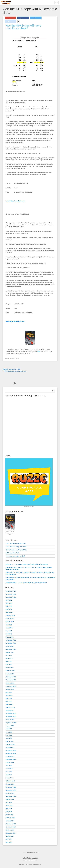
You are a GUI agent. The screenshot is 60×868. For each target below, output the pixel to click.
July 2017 (9, 839)
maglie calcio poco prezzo (14, 567)
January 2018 (10, 821)
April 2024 (9, 609)
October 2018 (10, 793)
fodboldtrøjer (10, 578)
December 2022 (11, 640)
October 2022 (10, 646)
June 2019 (9, 769)
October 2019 (10, 756)
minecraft (9, 564)
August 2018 (10, 799)
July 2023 (9, 625)
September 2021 (11, 686)
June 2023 (9, 628)
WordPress (38, 865)
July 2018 (9, 802)
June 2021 (9, 695)
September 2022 (11, 649)
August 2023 (10, 622)
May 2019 (9, 772)
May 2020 (9, 735)
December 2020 (11, 714)
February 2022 (10, 671)
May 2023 (9, 631)
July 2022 (9, 655)
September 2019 (11, 759)
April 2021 (9, 701)
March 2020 (9, 741)
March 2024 (9, 612)
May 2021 (9, 698)
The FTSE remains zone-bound (16, 544)
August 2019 (10, 763)
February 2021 (10, 707)
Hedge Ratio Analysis (30, 858)
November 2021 (11, 680)
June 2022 (9, 658)
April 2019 (9, 775)
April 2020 (9, 738)
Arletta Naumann (11, 583)
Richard (17, 359)
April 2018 (9, 812)
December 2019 (11, 750)
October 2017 (10, 830)
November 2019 (11, 753)
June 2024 (9, 603)
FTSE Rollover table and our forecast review (33, 583)
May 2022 (9, 662)
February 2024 (10, 616)
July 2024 (9, 600)
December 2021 (11, 677)
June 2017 (9, 842)
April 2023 (9, 634)
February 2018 (10, 818)
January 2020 (10, 747)
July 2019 (9, 766)
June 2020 (9, 732)
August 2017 (10, 836)
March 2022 (9, 668)
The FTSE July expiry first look (15, 556)
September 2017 (11, 833)
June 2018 (9, 806)
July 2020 (9, 729)
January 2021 (10, 711)
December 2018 (11, 787)
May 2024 (9, 606)
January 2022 (10, 674)
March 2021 (9, 704)
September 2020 (11, 723)
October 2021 (10, 683)
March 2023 (9, 637)
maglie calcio (10, 573)
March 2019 (9, 778)
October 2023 (10, 619)
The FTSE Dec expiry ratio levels (16, 547)
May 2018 (9, 809)
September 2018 (11, 796)
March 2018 (9, 815)
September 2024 (11, 597)
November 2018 (11, 790)
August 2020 (10, 726)
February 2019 (10, 781)
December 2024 (11, 591)
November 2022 (11, 643)
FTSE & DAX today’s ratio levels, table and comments (31, 564)
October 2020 (10, 720)
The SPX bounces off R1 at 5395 (16, 550)
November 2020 (11, 717)
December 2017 (11, 824)
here (39, 352)
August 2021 (10, 689)
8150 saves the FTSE (13, 553)
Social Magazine (28, 865)
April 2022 (9, 665)
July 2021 (9, 692)
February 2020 (10, 744)
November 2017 (11, 827)
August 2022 (10, 652)
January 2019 (10, 784)
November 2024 (11, 594)
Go (53, 391)
